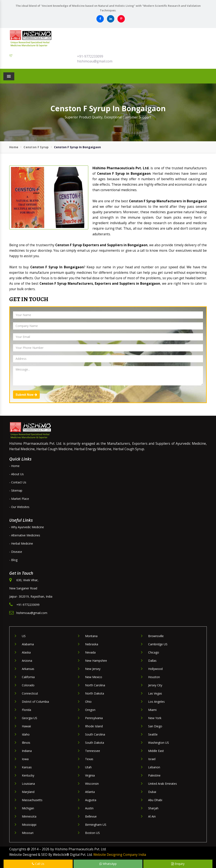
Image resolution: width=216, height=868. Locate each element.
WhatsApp (108, 864)
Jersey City (155, 685)
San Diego (155, 726)
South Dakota (95, 743)
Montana (91, 636)
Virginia (90, 775)
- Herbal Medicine (21, 543)
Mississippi (29, 825)
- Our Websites (19, 507)
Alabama (28, 644)
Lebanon (154, 767)
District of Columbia (35, 702)
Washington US (159, 743)
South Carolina (95, 734)
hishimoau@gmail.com (95, 61)
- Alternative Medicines (25, 535)
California (28, 677)
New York (155, 718)
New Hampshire (96, 661)
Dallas (152, 661)
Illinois (26, 743)
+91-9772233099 (90, 56)
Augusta (91, 800)
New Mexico (94, 677)
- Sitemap (16, 490)
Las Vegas (155, 693)
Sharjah (153, 808)
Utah (88, 767)
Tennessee (93, 751)
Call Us (38, 864)
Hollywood (155, 669)
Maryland (28, 792)
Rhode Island (94, 726)
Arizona (27, 661)
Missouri (28, 833)
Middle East (156, 751)
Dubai (152, 792)
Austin (89, 808)
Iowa (25, 759)
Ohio (88, 702)
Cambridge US (158, 644)
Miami (152, 710)
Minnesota (29, 816)
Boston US (92, 833)
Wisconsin (92, 784)
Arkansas (28, 669)
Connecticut (30, 693)
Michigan (28, 808)
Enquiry (178, 864)
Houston (154, 677)
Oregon (90, 710)
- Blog (13, 560)
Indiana (27, 751)
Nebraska (92, 644)
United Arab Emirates (163, 784)
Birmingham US (96, 825)
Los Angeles (156, 702)
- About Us (16, 474)
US (24, 636)
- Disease (16, 552)
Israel (152, 759)
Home (14, 147)
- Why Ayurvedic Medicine (27, 527)
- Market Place (19, 499)
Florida (26, 710)
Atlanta (90, 792)
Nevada (90, 652)
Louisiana (28, 784)
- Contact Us (18, 482)
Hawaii (26, 726)
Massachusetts (32, 800)
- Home (14, 466)
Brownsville (156, 636)
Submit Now (26, 395)
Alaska (26, 652)
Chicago (154, 652)
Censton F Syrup (36, 147)
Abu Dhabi (155, 800)
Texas (89, 759)
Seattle (153, 734)
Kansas (27, 767)
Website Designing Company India (120, 855)
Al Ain (152, 816)
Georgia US (30, 718)
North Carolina (95, 685)
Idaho (26, 734)
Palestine (154, 775)
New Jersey (93, 669)
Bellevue (91, 816)
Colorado (28, 685)
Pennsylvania (94, 718)
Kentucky (28, 775)
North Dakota (95, 693)
